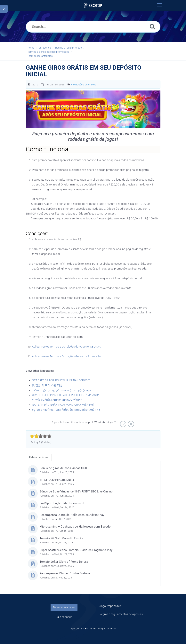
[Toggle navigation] (159, 5)
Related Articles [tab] (39, 457)
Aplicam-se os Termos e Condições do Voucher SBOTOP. (66, 347)
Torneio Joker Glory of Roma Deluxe (64, 562)
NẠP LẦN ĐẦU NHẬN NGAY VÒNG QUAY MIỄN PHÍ (63, 405)
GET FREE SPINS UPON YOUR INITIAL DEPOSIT (61, 380)
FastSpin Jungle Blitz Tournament (62, 503)
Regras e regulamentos (69, 48)
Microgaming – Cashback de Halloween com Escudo (75, 527)
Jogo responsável (111, 606)
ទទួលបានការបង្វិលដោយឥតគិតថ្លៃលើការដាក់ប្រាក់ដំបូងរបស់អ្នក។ (66, 410)
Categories (45, 48)
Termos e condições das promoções (48, 52)
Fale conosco (64, 617)
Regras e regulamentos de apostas (121, 614)
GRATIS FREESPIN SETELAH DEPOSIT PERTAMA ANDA (66, 395)
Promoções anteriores (40, 56)
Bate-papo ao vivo (64, 607)
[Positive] (123, 423)
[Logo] (93, 6)
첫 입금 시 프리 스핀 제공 (47, 385)
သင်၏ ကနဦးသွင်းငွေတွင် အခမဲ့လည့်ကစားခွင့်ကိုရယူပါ (62, 390)
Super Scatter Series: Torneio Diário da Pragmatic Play (76, 550)
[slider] (41, 436)
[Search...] (93, 27)
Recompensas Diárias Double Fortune (65, 573)
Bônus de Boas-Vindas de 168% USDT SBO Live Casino (76, 491)
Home (31, 48)
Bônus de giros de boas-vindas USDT (64, 468)
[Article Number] (29, 85)
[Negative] (130, 423)
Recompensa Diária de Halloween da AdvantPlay (72, 515)
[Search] (152, 26)
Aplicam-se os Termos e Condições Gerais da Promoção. (67, 356)
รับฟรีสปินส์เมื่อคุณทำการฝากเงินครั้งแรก (57, 400)
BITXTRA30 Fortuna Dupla (57, 480)
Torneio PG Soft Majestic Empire (62, 538)
